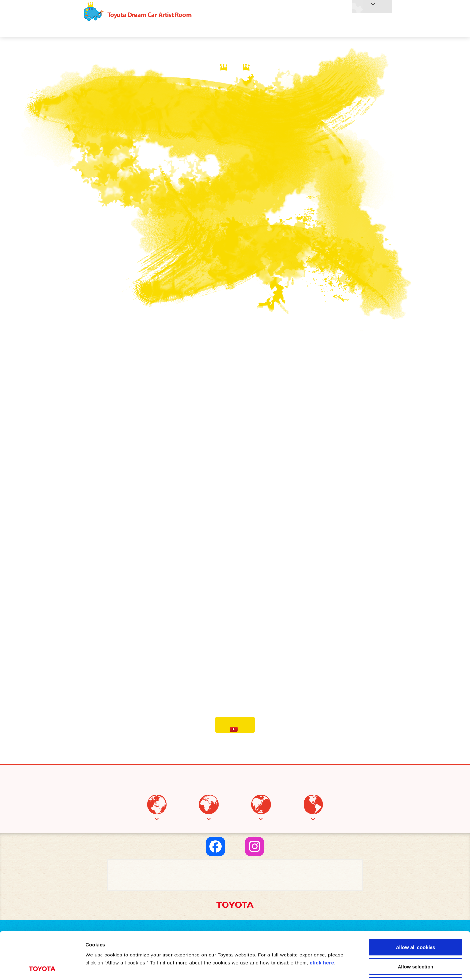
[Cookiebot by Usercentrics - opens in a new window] (42, 967)
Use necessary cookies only (415, 938)
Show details (343, 967)
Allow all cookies (416, 900)
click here (322, 915)
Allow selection (415, 919)
